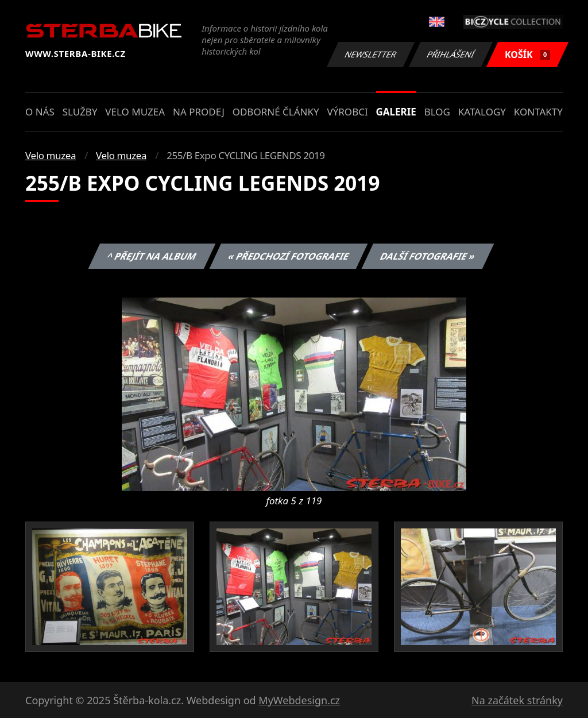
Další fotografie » (428, 256)
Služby (80, 112)
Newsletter (370, 54)
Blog (437, 112)
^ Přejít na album (152, 256)
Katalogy (482, 112)
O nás (40, 112)
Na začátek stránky (517, 700)
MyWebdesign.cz (299, 700)
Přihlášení (450, 54)
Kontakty (538, 112)
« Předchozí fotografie (288, 256)
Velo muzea (135, 112)
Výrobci (347, 112)
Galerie (396, 112)
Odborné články (276, 112)
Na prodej (199, 112)
